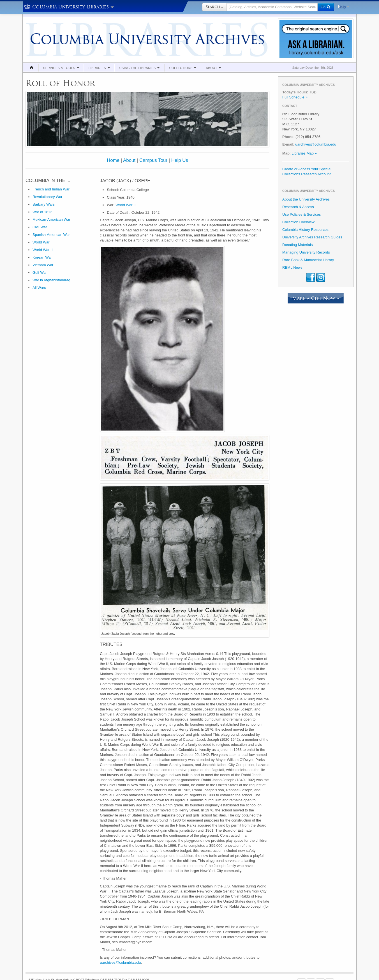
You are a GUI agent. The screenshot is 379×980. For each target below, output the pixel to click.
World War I (42, 242)
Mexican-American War (51, 219)
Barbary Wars (44, 204)
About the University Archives (306, 199)
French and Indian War (51, 189)
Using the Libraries (140, 68)
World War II (43, 250)
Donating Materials (297, 245)
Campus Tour (153, 160)
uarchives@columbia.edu (120, 942)
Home (113, 160)
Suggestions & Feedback (75, 965)
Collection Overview (298, 222)
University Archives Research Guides (312, 237)
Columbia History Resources (305, 230)
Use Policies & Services (301, 214)
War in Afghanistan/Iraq (51, 280)
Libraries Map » (304, 153)
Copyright (35, 965)
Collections (183, 68)
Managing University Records (306, 252)
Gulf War (40, 272)
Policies (50, 965)
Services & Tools (61, 68)
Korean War (42, 257)
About (213, 68)
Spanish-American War (51, 235)
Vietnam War (43, 265)
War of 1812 (42, 212)
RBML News (292, 267)
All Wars (39, 288)
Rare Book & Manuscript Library (308, 260)
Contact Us (102, 965)
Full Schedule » (295, 97)
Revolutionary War (47, 197)
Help (344, 7)
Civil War (40, 227)
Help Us (180, 160)
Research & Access (298, 207)
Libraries (99, 68)
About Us (118, 965)
